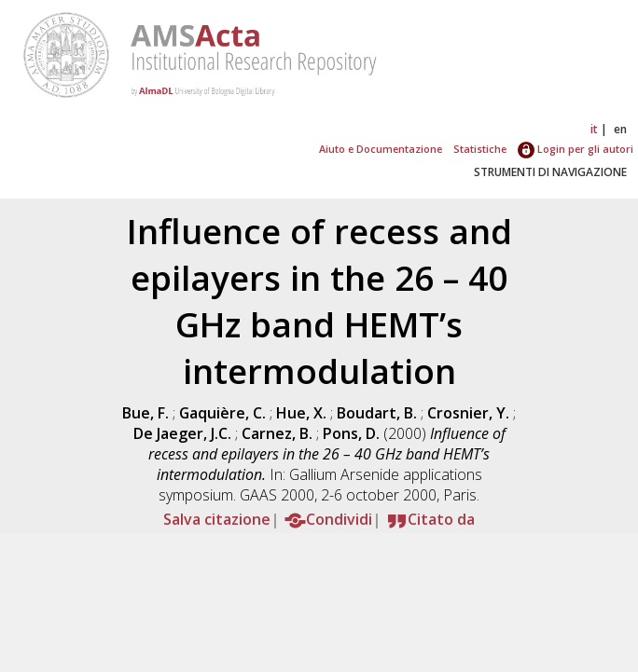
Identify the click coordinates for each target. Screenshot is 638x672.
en (620, 129)
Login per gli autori (576, 149)
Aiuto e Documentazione (381, 149)
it (594, 129)
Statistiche (480, 149)
